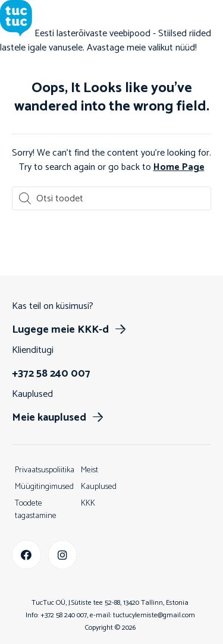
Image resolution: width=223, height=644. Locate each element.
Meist (89, 470)
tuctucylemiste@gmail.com (154, 615)
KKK (88, 503)
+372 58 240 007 (64, 615)
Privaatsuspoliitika (45, 470)
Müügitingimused (44, 487)
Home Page (179, 167)
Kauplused (99, 487)
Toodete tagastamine (36, 510)
